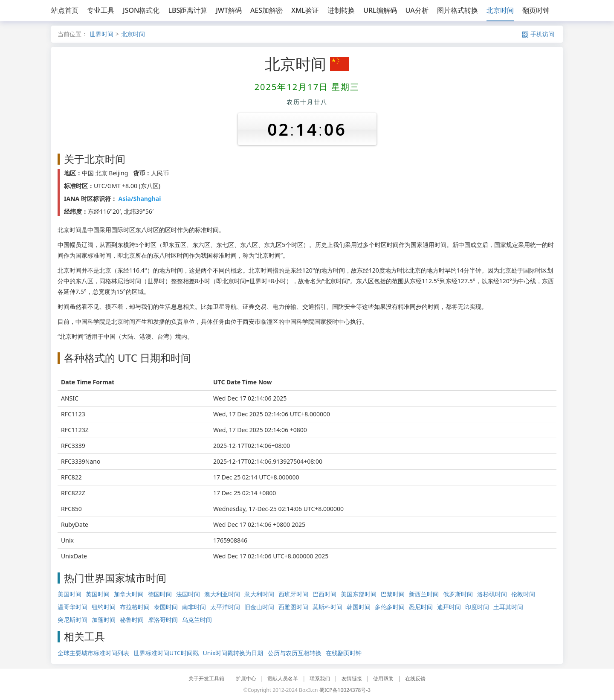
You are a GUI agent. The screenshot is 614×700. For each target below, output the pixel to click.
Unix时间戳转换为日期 (233, 653)
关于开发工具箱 (206, 678)
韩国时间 (359, 607)
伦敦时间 (523, 594)
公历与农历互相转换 (295, 653)
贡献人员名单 (283, 678)
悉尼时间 (421, 607)
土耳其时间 (508, 607)
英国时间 (98, 594)
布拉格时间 (135, 607)
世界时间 (101, 34)
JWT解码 (229, 10)
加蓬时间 (104, 620)
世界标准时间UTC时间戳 (166, 653)
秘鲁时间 (132, 620)
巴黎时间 (393, 594)
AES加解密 (266, 10)
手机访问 (538, 34)
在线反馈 (415, 678)
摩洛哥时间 (163, 620)
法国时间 (188, 594)
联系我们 (320, 678)
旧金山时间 (259, 607)
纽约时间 (104, 607)
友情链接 (352, 678)
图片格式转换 (458, 10)
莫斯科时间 (327, 607)
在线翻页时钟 (344, 653)
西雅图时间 (293, 607)
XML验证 (305, 10)
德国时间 (160, 594)
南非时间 (194, 607)
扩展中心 (246, 678)
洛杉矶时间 (492, 594)
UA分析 (417, 10)
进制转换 (341, 10)
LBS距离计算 (188, 10)
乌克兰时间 (197, 620)
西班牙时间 (293, 594)
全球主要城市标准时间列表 (93, 653)
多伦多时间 (390, 607)
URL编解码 (380, 10)
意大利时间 (259, 594)
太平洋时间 (225, 607)
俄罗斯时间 (458, 594)
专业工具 (101, 10)
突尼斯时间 (72, 620)
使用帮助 (383, 678)
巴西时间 (324, 594)
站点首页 (65, 10)
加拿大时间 (129, 594)
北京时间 (500, 10)
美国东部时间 (359, 594)
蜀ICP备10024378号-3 (345, 690)
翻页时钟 (536, 10)
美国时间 (70, 594)
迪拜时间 (449, 607)
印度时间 (477, 607)
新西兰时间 (424, 594)
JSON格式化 (141, 10)
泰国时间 (166, 607)
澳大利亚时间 (222, 594)
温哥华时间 (72, 607)
